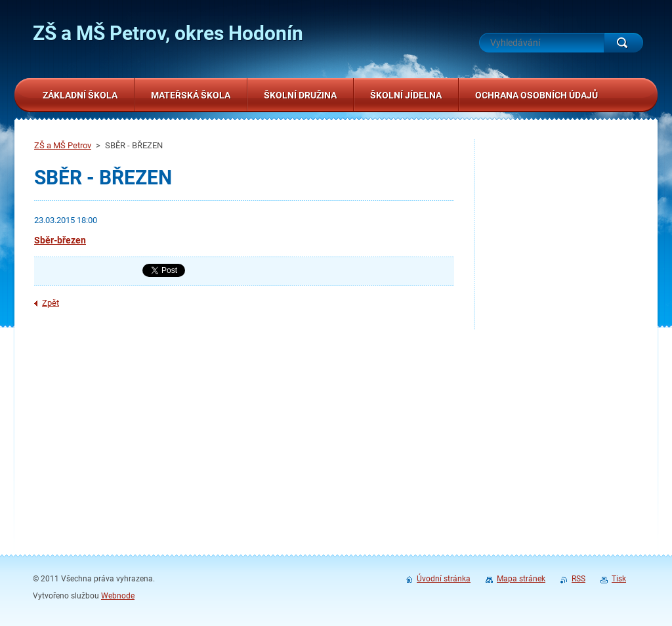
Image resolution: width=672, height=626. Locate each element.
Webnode (118, 596)
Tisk (619, 579)
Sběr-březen (60, 240)
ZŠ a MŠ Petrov (63, 145)
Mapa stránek (521, 579)
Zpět (51, 303)
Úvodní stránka (444, 579)
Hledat (623, 43)
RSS (578, 579)
